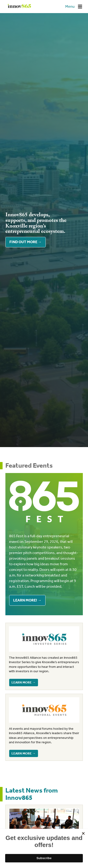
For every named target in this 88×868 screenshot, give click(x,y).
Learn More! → (27, 600)
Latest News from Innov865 (32, 794)
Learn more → (24, 682)
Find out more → (26, 242)
